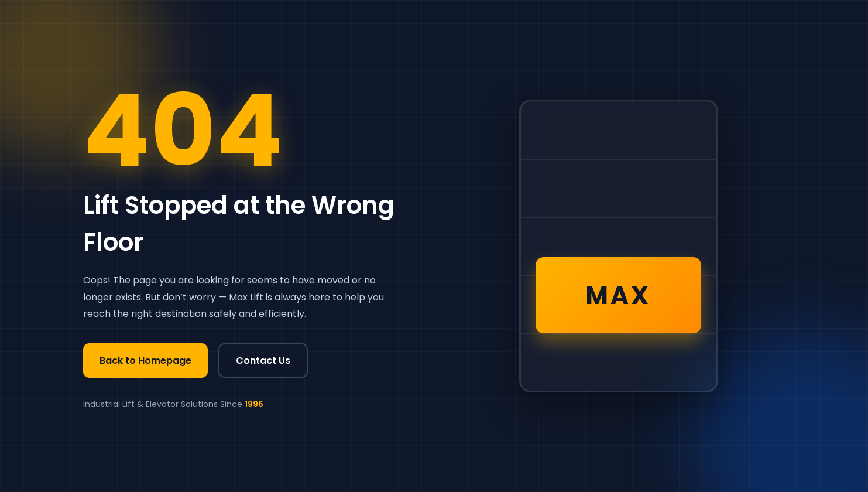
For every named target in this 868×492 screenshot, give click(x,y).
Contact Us (263, 361)
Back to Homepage (145, 361)
